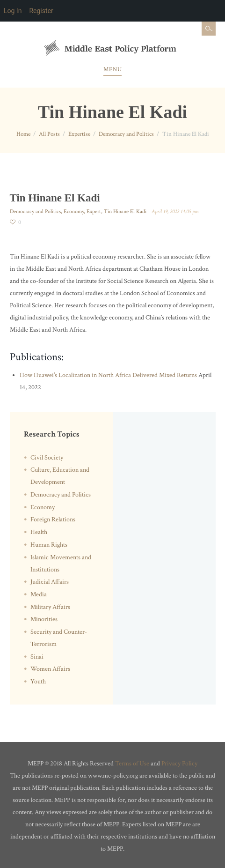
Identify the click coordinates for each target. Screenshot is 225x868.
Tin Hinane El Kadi (125, 211)
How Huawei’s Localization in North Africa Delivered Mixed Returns (108, 375)
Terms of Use (132, 764)
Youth (38, 682)
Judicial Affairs (50, 582)
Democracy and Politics (126, 134)
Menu (112, 70)
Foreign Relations (53, 519)
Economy (74, 211)
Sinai (37, 657)
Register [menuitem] (41, 11)
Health (39, 532)
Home (23, 134)
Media (39, 594)
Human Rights (49, 545)
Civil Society (47, 458)
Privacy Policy (179, 764)
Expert (94, 211)
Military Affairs (50, 607)
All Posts (49, 134)
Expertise (79, 134)
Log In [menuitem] (13, 11)
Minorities (44, 619)
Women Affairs (50, 669)
